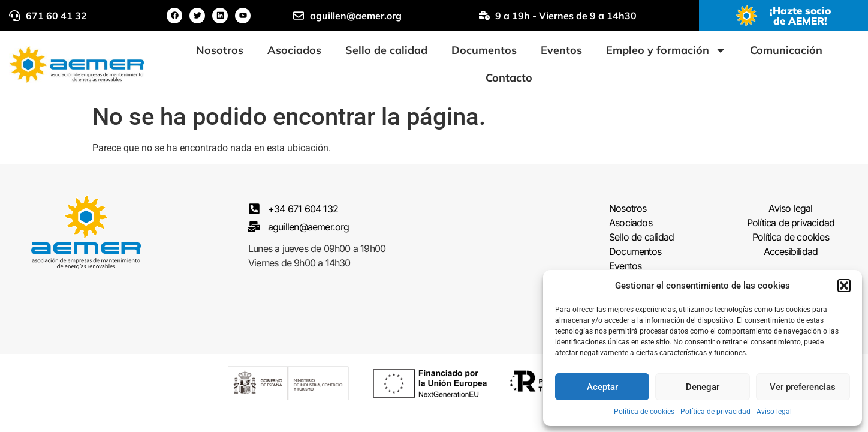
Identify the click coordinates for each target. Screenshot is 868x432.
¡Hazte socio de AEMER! (800, 16)
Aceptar (602, 387)
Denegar (703, 387)
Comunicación (786, 50)
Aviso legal (774, 412)
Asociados (294, 50)
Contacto (509, 78)
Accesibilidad (791, 252)
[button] (844, 286)
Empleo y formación (666, 50)
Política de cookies (644, 412)
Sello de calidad (386, 50)
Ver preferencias (803, 387)
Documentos (484, 50)
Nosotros (220, 50)
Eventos (561, 50)
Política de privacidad (715, 412)
